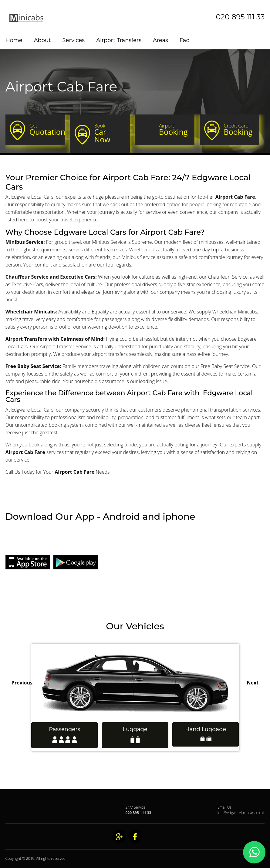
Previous (22, 683)
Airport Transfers (119, 40)
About (42, 40)
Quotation (47, 130)
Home (14, 40)
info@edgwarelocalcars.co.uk (241, 813)
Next (253, 683)
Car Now (109, 133)
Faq (185, 40)
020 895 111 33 (240, 17)
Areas (160, 40)
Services (74, 40)
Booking (174, 130)
